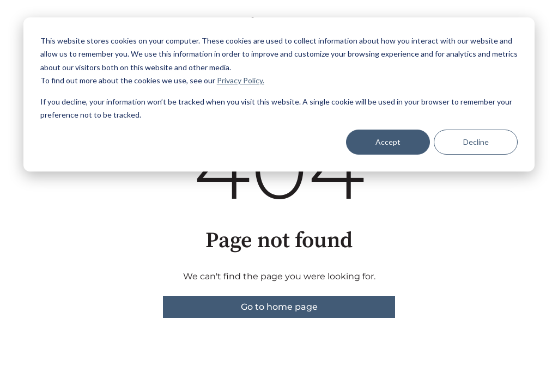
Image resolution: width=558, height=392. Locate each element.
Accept (388, 142)
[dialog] (279, 94)
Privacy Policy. (241, 80)
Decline (476, 142)
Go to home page (279, 307)
